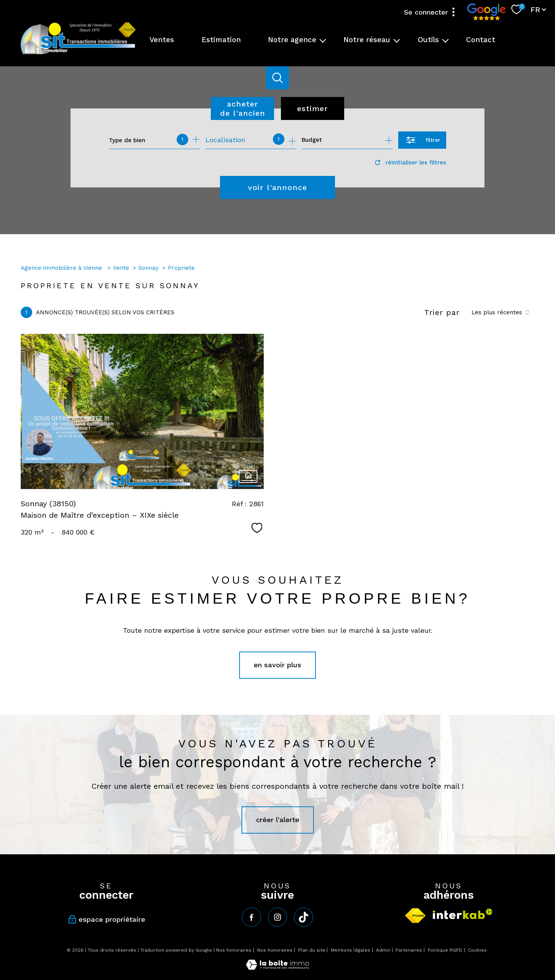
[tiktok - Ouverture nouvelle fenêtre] (304, 917)
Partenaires (409, 950)
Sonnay (149, 268)
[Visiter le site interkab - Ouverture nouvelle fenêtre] (463, 914)
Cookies (477, 950)
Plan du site (312, 950)
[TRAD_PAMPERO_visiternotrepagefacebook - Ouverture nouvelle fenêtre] (251, 917)
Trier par (442, 312)
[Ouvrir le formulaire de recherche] (422, 140)
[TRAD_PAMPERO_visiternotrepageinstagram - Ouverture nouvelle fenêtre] (277, 917)
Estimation (221, 40)
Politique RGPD (445, 950)
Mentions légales (351, 950)
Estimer (313, 108)
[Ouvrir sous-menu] (323, 40)
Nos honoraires (234, 950)
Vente (121, 268)
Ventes (162, 40)
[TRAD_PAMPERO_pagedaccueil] (78, 53)
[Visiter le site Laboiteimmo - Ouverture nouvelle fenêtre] (277, 967)
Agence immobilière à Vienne (62, 268)
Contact (481, 40)
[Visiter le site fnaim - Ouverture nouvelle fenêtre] (415, 916)
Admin (383, 950)
